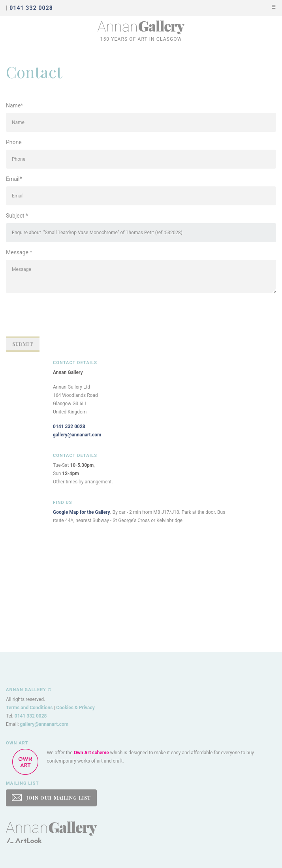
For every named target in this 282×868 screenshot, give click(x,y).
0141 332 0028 (69, 426)
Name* (14, 105)
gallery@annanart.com (77, 435)
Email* (14, 179)
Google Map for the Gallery (82, 512)
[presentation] (66, 315)
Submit (23, 344)
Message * (19, 252)
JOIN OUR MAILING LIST (51, 798)
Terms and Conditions (29, 708)
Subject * (17, 216)
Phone (14, 142)
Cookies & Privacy (75, 708)
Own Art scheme (91, 753)
